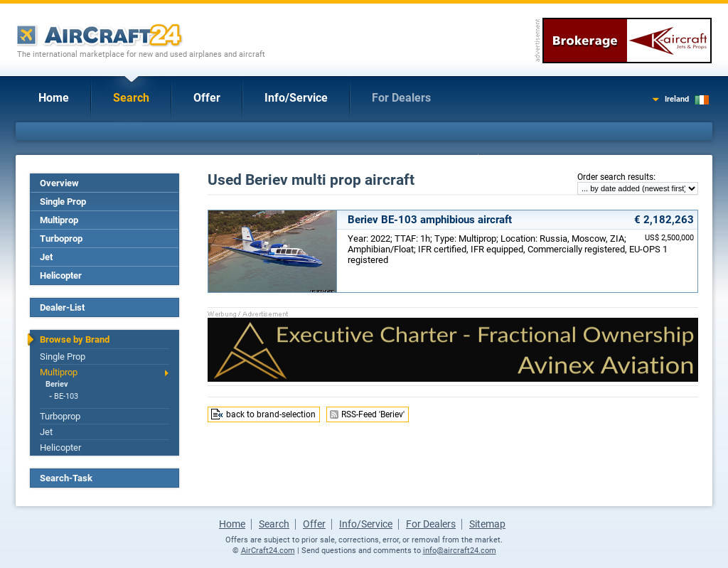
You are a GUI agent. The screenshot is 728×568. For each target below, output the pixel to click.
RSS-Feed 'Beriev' (373, 414)
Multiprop (59, 220)
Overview (59, 183)
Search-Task (66, 478)
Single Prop (63, 202)
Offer (207, 98)
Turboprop (61, 239)
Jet (46, 257)
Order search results (615, 177)
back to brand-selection (271, 414)
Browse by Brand (75, 339)
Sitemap (487, 524)
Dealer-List (62, 307)
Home (54, 98)
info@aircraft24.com (460, 551)
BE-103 (66, 396)
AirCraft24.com (268, 551)
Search (131, 98)
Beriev (57, 384)
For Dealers (401, 98)
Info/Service (296, 98)
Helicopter (61, 275)
